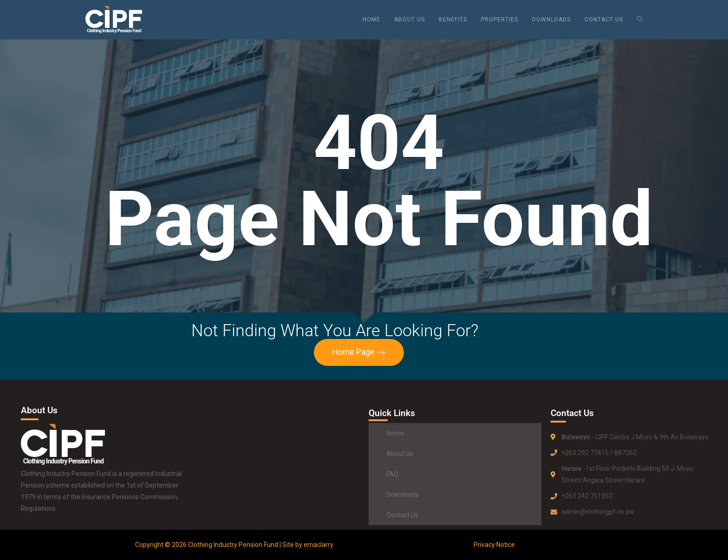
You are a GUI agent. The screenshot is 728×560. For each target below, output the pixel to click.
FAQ (392, 474)
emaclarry (318, 545)
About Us (400, 454)
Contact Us (402, 515)
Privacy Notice (494, 545)
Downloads (403, 495)
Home (395, 433)
